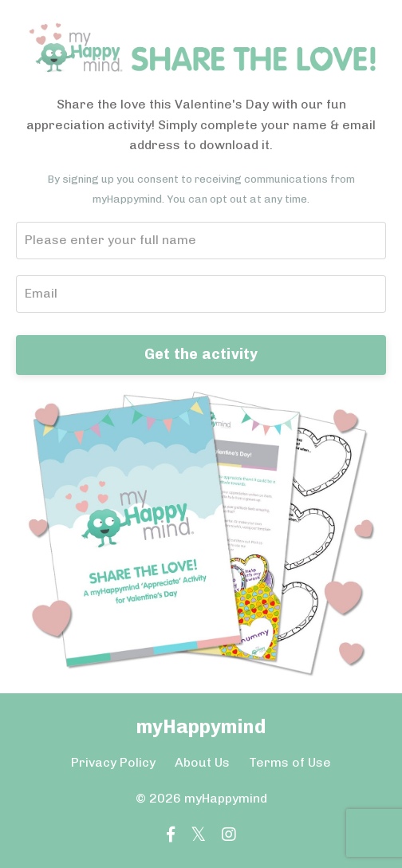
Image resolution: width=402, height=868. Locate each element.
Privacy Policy (113, 762)
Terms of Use (290, 762)
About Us (202, 762)
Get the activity (201, 354)
